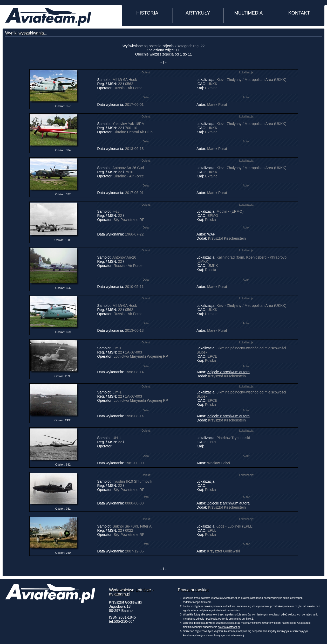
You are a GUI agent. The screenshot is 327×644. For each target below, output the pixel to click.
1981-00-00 (134, 463)
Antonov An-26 (124, 257)
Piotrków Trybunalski (233, 438)
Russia (211, 270)
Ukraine (211, 88)
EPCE (212, 356)
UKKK (212, 84)
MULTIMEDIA (249, 13)
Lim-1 (117, 348)
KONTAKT (299, 13)
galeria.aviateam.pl (229, 627)
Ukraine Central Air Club (133, 132)
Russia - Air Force (128, 88)
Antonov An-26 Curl (128, 168)
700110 (131, 128)
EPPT (212, 442)
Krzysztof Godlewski (223, 551)
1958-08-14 (134, 372)
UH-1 (117, 438)
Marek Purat (217, 105)
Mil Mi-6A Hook (125, 80)
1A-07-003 (134, 352)
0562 (129, 84)
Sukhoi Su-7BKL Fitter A (132, 526)
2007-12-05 (134, 551)
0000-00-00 (134, 503)
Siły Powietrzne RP (129, 220)
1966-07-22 (134, 234)
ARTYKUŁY (198, 13)
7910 (129, 172)
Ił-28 (116, 211)
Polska (210, 220)
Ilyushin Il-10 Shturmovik (132, 481)
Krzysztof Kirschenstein (227, 238)
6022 (129, 530)
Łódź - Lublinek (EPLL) (235, 526)
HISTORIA (147, 13)
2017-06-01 (134, 105)
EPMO (213, 216)
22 (120, 84)
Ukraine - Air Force (129, 176)
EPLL (212, 530)
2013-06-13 (134, 149)
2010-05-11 (134, 287)
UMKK (213, 266)
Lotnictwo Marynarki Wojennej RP (141, 356)
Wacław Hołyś (218, 463)
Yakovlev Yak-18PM (128, 124)
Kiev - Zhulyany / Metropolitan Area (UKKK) (251, 80)
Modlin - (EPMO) (230, 211)
